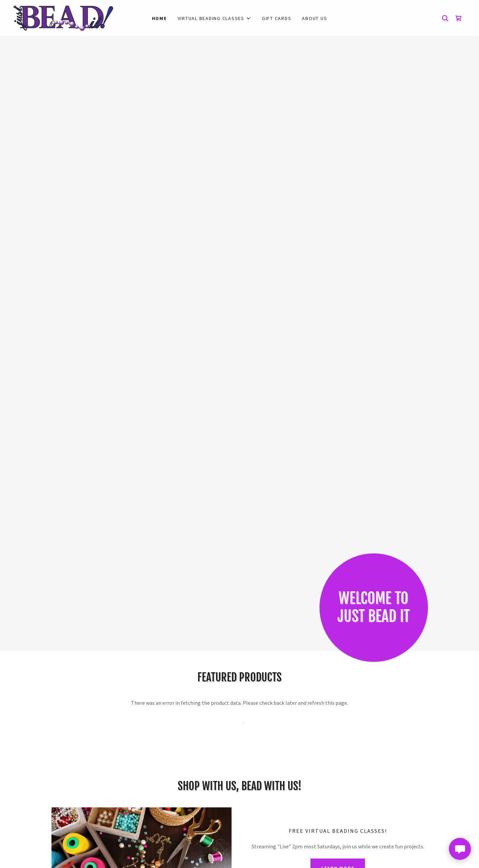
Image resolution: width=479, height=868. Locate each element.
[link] (63, 17)
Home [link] (159, 18)
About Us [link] (314, 18)
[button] (214, 18)
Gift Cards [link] (277, 18)
